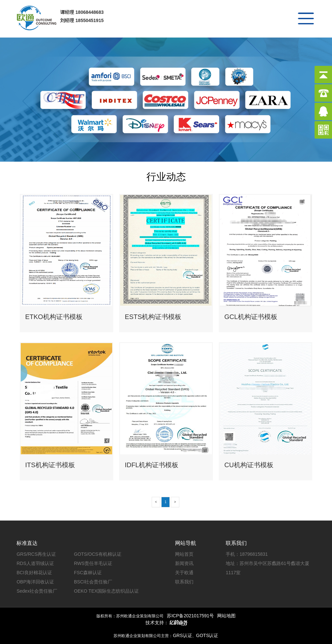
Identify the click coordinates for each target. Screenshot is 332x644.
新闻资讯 (184, 563)
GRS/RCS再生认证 (36, 554)
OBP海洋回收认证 (35, 582)
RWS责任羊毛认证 (93, 563)
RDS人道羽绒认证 (35, 563)
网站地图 (226, 616)
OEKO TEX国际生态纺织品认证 (106, 591)
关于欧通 (184, 573)
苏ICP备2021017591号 (190, 616)
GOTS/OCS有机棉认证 (98, 554)
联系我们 (184, 582)
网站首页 (184, 554)
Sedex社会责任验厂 (37, 591)
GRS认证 (182, 635)
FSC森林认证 (88, 573)
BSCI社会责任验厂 (93, 582)
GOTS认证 (207, 635)
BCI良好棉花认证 (34, 573)
